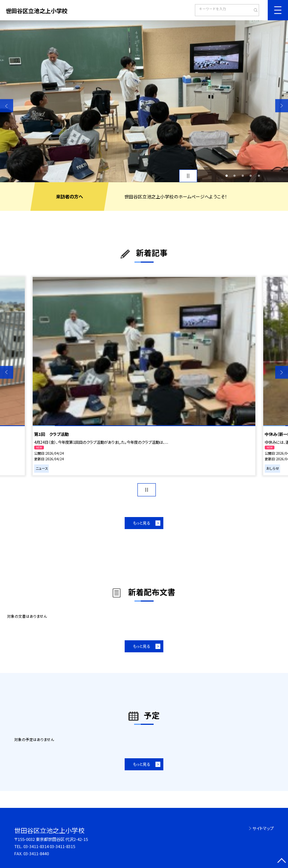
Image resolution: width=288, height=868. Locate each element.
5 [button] (259, 176)
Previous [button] (7, 106)
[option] (144, 101)
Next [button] (282, 106)
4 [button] (251, 176)
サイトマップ (263, 828)
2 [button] (235, 176)
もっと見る (141, 523)
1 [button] (226, 176)
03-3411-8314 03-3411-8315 (49, 846)
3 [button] (243, 176)
